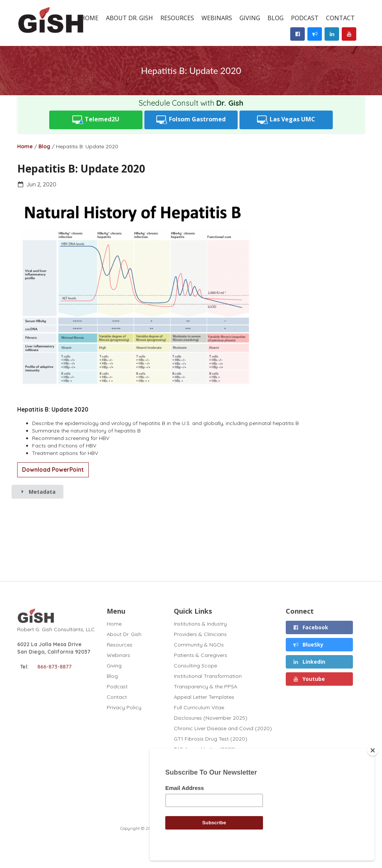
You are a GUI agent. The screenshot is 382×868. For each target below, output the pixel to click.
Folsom (191, 120)
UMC (286, 120)
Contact (340, 18)
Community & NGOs (199, 645)
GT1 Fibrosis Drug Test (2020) (211, 739)
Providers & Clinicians (200, 634)
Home (90, 18)
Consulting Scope (195, 666)
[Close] (373, 750)
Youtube (309, 679)
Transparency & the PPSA (206, 686)
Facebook (310, 627)
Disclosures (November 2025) (211, 718)
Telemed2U (96, 120)
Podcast (305, 18)
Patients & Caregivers (201, 655)
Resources (177, 18)
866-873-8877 (54, 667)
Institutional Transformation (208, 676)
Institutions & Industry (200, 624)
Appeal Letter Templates (204, 697)
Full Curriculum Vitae (199, 707)
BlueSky (308, 644)
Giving (250, 18)
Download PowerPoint (53, 470)
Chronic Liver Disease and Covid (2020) (223, 728)
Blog (275, 18)
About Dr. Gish (129, 18)
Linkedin (309, 662)
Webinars (217, 18)
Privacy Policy (124, 707)
